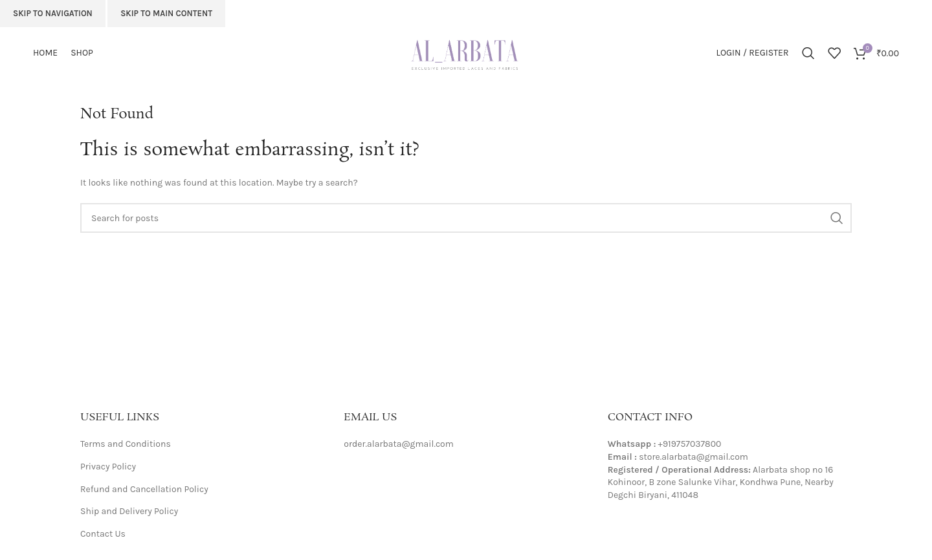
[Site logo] (466, 52)
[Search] (808, 53)
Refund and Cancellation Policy (144, 489)
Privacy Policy (108, 467)
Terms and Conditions (126, 444)
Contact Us (103, 534)
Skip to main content (166, 13)
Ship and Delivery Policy (129, 511)
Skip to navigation (53, 13)
